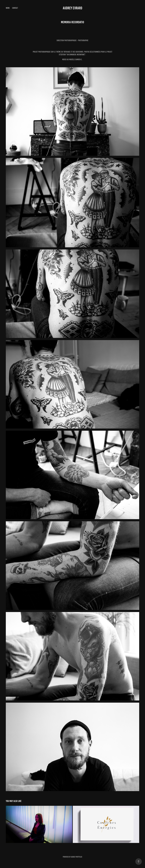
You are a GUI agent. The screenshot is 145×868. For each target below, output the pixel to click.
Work (8, 8)
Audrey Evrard (72, 8)
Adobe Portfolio (77, 857)
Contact (15, 8)
